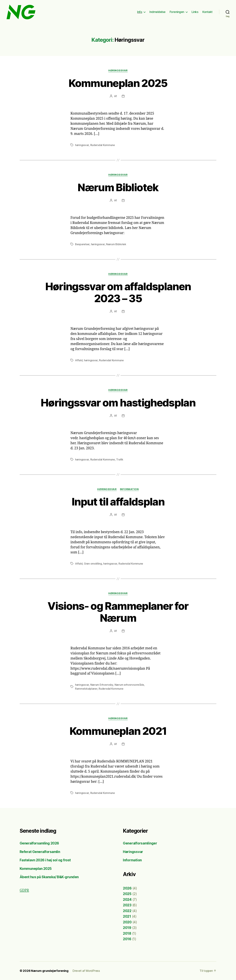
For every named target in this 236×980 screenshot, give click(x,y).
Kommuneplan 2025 (118, 83)
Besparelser (82, 244)
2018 (127, 933)
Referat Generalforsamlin (40, 852)
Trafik (120, 459)
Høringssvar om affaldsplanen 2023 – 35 (118, 292)
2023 (127, 905)
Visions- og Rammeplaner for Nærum (118, 612)
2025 (127, 894)
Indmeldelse (157, 12)
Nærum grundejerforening (50, 971)
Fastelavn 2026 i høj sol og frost (45, 860)
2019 (127, 928)
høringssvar (82, 145)
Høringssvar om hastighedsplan (118, 403)
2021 (127, 916)
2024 (127, 900)
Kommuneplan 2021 (118, 731)
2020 (127, 922)
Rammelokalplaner (86, 689)
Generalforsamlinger (140, 843)
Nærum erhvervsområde (129, 685)
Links (195, 12)
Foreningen (177, 12)
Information (129, 489)
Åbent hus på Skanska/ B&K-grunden (49, 877)
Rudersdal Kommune (103, 145)
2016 (127, 939)
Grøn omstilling (93, 564)
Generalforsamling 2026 (39, 843)
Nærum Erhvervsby (102, 685)
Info (140, 12)
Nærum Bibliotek (118, 187)
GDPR (24, 890)
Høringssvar (118, 71)
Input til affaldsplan (118, 502)
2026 (127, 888)
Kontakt (207, 12)
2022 (127, 911)
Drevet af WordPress (86, 971)
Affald (79, 360)
